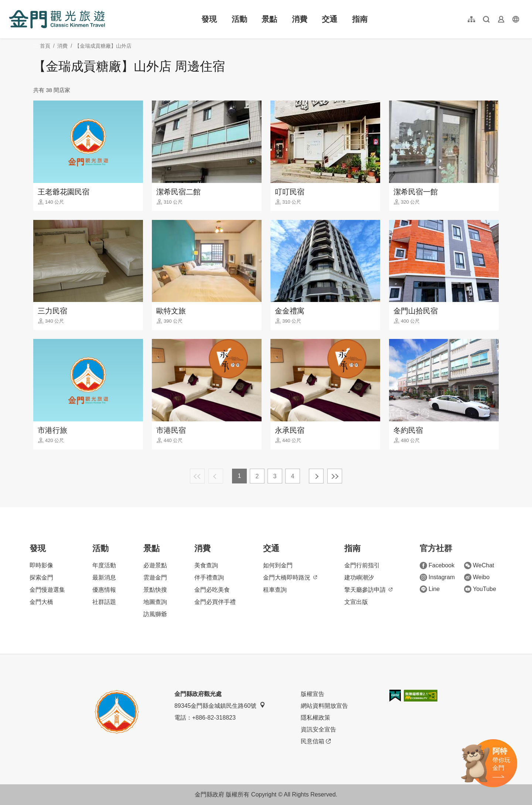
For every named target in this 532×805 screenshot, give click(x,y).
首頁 (45, 46)
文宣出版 (356, 602)
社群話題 (104, 602)
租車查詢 (275, 590)
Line (430, 589)
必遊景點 (155, 565)
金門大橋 (41, 602)
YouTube (480, 589)
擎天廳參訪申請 (368, 590)
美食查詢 (206, 565)
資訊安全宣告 (318, 729)
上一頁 (216, 476)
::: (11, 4)
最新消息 (104, 578)
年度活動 (104, 565)
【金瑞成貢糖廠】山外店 (103, 46)
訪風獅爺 (155, 614)
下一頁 (316, 476)
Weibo (477, 577)
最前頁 (197, 476)
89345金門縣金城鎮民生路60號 (220, 705)
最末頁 (335, 476)
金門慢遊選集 (47, 590)
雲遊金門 (155, 578)
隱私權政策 (316, 718)
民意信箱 (316, 741)
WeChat (479, 565)
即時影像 (41, 565)
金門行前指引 (362, 565)
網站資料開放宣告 (324, 706)
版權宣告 (313, 694)
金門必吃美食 (212, 590)
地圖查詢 (155, 602)
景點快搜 (155, 590)
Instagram (437, 577)
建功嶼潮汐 (359, 578)
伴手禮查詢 (209, 578)
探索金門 (41, 578)
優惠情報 (104, 590)
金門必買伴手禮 (215, 602)
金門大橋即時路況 (290, 578)
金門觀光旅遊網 (57, 19)
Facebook (437, 565)
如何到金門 (278, 565)
